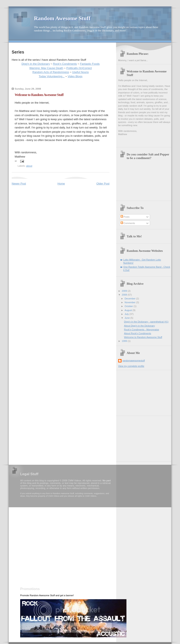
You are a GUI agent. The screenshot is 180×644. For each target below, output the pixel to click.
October (129, 306)
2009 (125, 291)
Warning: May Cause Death (46, 68)
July (127, 314)
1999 (125, 341)
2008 (125, 295)
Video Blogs (75, 76)
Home (61, 184)
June (127, 318)
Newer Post (19, 184)
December (130, 299)
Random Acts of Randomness (51, 72)
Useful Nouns (80, 72)
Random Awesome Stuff (62, 18)
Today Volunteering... (52, 76)
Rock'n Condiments (65, 64)
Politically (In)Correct (79, 68)
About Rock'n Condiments (138, 333)
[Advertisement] (139, 391)
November (130, 302)
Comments (128, 223)
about (29, 166)
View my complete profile (131, 366)
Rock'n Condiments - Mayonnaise (142, 330)
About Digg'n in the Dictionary (140, 326)
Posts (125, 217)
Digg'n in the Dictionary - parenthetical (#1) (146, 322)
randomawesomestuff (134, 361)
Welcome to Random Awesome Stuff (143, 337)
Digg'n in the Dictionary (36, 64)
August (128, 310)
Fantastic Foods (90, 64)
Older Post (103, 184)
